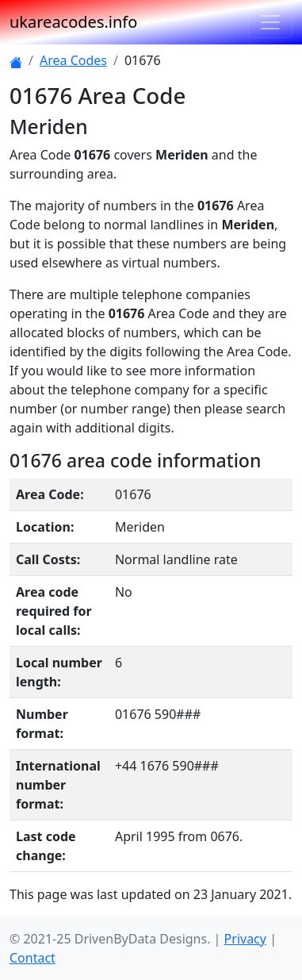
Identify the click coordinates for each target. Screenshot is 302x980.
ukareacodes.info (73, 22)
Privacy (245, 939)
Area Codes (73, 60)
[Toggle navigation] (270, 22)
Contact (32, 958)
